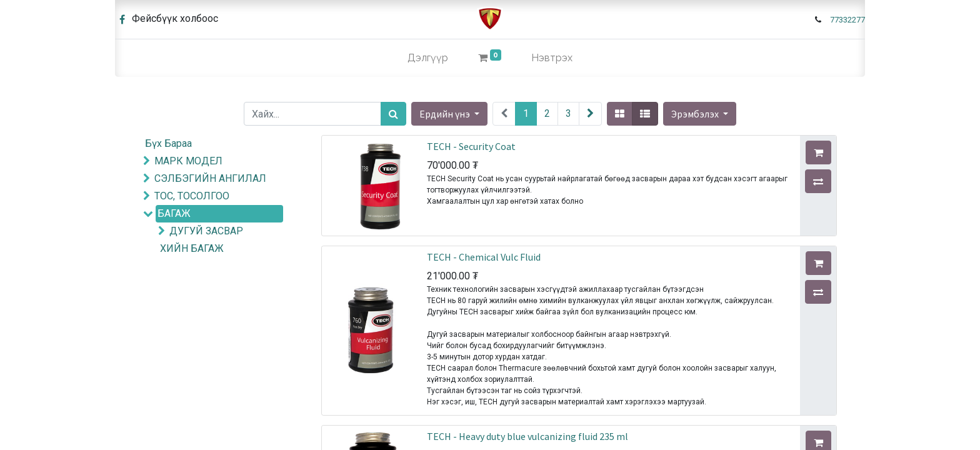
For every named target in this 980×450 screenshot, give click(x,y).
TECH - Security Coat (471, 146)
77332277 (847, 20)
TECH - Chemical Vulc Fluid (484, 257)
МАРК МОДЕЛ (188, 161)
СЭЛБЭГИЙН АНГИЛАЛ (210, 178)
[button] (700, 114)
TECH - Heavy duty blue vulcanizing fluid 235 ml (527, 436)
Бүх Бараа (168, 143)
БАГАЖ (174, 213)
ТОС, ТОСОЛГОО (192, 196)
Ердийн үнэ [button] (446, 114)
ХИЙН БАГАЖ (192, 248)
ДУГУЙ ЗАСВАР (206, 231)
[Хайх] (393, 114)
